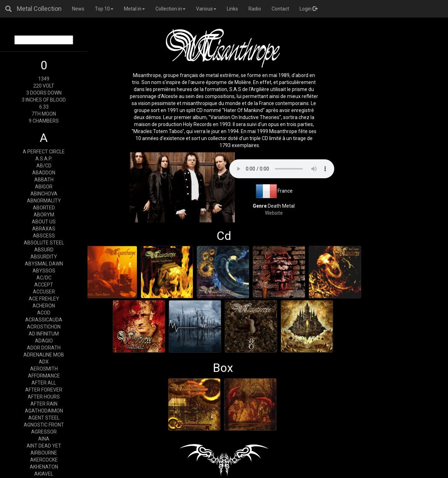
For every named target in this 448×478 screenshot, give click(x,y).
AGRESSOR (44, 432)
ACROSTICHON (44, 327)
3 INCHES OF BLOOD (44, 100)
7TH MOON (44, 114)
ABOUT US (44, 222)
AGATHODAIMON (44, 411)
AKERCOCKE (44, 460)
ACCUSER (44, 292)
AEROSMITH (44, 369)
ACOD (44, 313)
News (78, 9)
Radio (255, 9)
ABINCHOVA (44, 194)
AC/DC (44, 278)
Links (232, 9)
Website (274, 213)
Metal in (134, 9)
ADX (44, 362)
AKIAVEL (44, 474)
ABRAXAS (44, 229)
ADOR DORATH (44, 348)
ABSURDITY (44, 257)
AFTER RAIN (44, 404)
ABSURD (44, 250)
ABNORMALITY (44, 201)
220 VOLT (44, 86)
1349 (44, 79)
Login (309, 9)
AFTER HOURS (44, 397)
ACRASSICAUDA (44, 320)
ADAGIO (44, 341)
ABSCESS (44, 236)
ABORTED (44, 208)
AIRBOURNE (44, 453)
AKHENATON (44, 467)
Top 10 (104, 9)
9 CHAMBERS (44, 121)
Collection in (170, 9)
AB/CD (44, 166)
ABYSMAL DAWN (44, 264)
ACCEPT (44, 285)
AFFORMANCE (44, 376)
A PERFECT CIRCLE (44, 152)
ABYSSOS (44, 271)
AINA (44, 439)
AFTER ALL (44, 383)
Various (206, 9)
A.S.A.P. (44, 159)
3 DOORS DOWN (44, 93)
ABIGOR (44, 187)
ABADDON (44, 173)
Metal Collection (39, 9)
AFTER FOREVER (44, 390)
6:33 (44, 107)
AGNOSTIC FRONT (44, 425)
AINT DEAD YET (44, 446)
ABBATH (44, 180)
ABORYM (44, 215)
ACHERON (44, 306)
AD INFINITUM (44, 334)
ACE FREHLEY (44, 299)
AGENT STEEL (44, 418)
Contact (280, 9)
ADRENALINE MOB (44, 355)
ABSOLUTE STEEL (44, 243)
